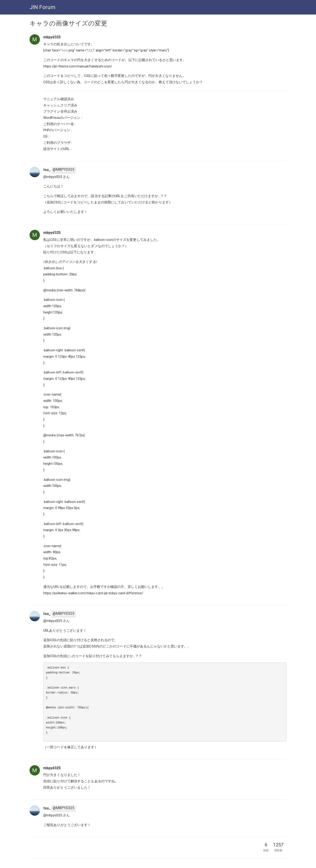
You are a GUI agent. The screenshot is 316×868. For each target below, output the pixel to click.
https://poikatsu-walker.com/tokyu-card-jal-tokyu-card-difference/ (93, 593)
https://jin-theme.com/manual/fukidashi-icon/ (78, 66)
